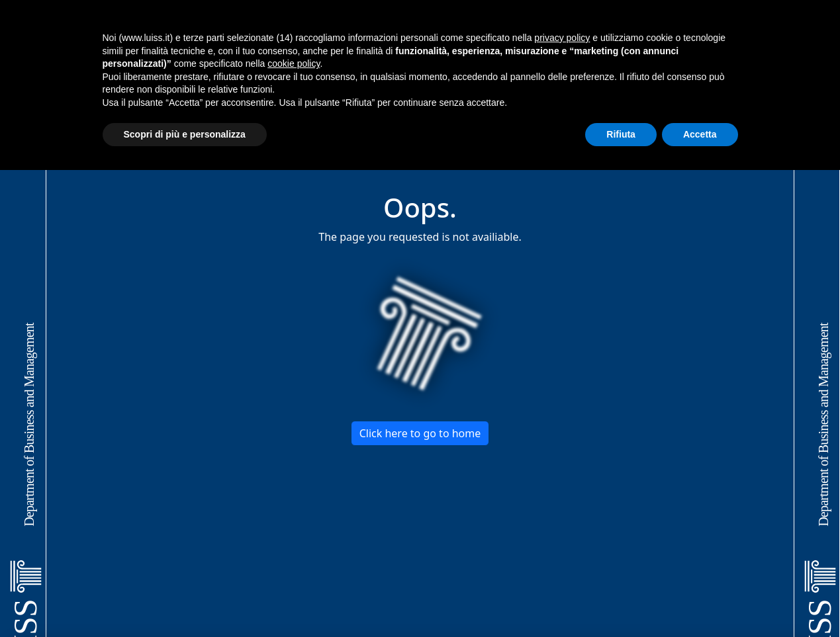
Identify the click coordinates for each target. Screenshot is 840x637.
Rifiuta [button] (621, 134)
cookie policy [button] (294, 64)
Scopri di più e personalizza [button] (185, 134)
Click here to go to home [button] (420, 433)
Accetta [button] (700, 134)
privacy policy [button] (562, 38)
